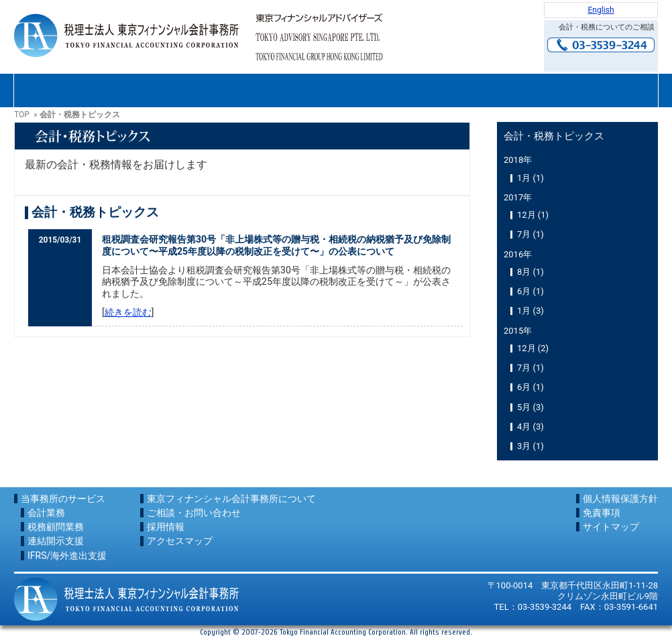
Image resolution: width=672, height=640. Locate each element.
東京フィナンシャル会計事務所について (78, 90)
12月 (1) (533, 215)
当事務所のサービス (63, 499)
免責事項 (602, 513)
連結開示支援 (56, 541)
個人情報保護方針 (620, 499)
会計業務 (46, 513)
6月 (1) (530, 291)
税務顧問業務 (56, 527)
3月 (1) (530, 446)
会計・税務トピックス (554, 136)
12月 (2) (533, 348)
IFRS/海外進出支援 (67, 556)
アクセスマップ (594, 90)
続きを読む (128, 312)
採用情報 (465, 90)
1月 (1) (530, 178)
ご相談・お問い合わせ (336, 90)
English (601, 10)
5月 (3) (530, 407)
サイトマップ (611, 527)
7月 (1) (530, 234)
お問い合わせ (601, 61)
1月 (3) (530, 311)
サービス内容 (207, 90)
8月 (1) (530, 272)
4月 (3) (530, 427)
